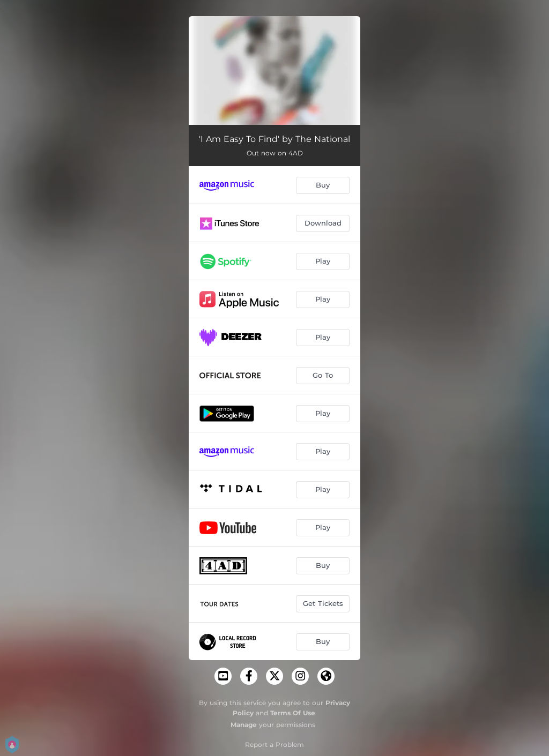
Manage (244, 725)
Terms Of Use (293, 713)
